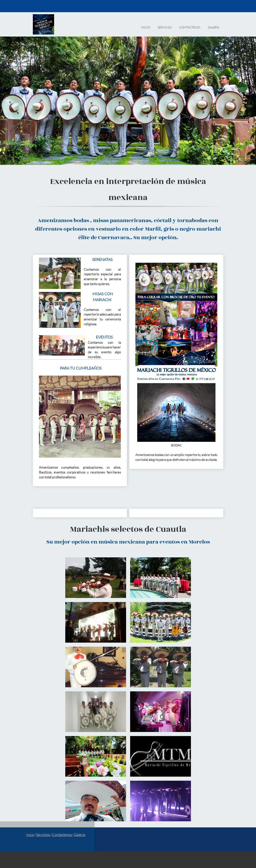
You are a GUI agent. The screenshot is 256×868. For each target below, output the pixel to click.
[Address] (157, 839)
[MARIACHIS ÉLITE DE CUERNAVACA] (43, 24)
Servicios (43, 834)
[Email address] (208, 6)
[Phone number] (202, 6)
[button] (96, 578)
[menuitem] (146, 29)
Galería (80, 834)
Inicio (30, 835)
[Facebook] (214, 6)
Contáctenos (62, 834)
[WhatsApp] (220, 6)
